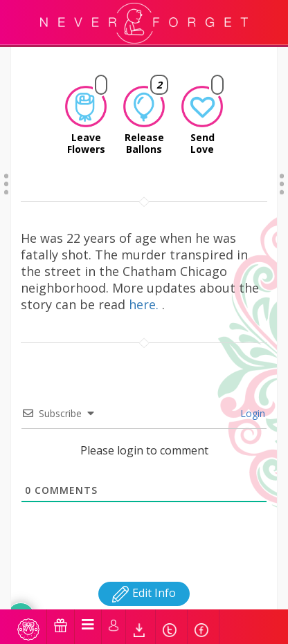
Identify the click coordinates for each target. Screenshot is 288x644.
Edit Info (144, 575)
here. (145, 286)
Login (251, 395)
